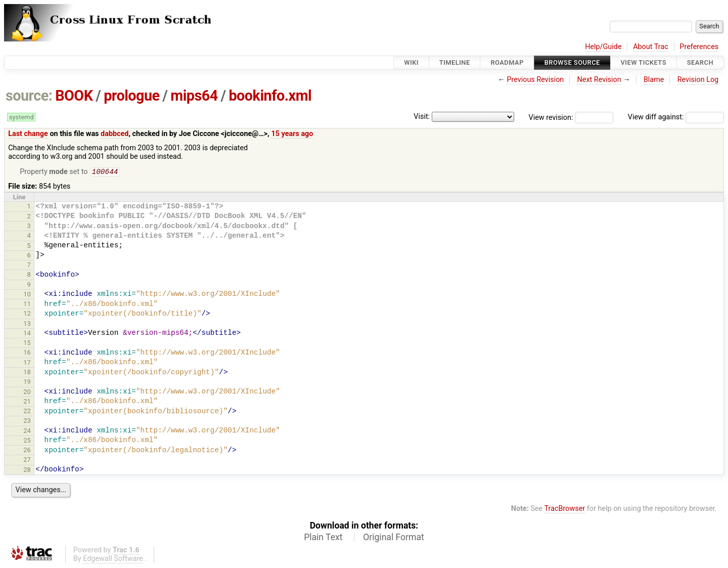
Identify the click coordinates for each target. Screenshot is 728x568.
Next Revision (599, 80)
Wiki (411, 62)
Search (700, 62)
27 (27, 461)
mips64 (194, 96)
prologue (131, 96)
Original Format (394, 538)
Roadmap (507, 62)
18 (27, 373)
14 (27, 334)
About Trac (651, 47)
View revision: (551, 117)
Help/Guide (603, 47)
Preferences (699, 47)
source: (29, 96)
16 (27, 353)
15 (27, 344)
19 (27, 383)
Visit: (422, 117)
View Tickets (644, 62)
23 (27, 422)
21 (27, 402)
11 (27, 305)
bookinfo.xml (270, 96)
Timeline (455, 62)
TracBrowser (565, 510)
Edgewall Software (113, 560)
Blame (654, 80)
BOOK (74, 96)
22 (27, 412)
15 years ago (292, 134)
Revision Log (698, 80)
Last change (28, 134)
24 (27, 432)
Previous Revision (535, 80)
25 (27, 441)
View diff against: (676, 117)
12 (27, 314)
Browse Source (572, 62)
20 (27, 393)
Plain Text (323, 538)
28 (27, 471)
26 (27, 451)
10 (27, 295)
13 (27, 324)
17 (27, 363)
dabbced (115, 134)
